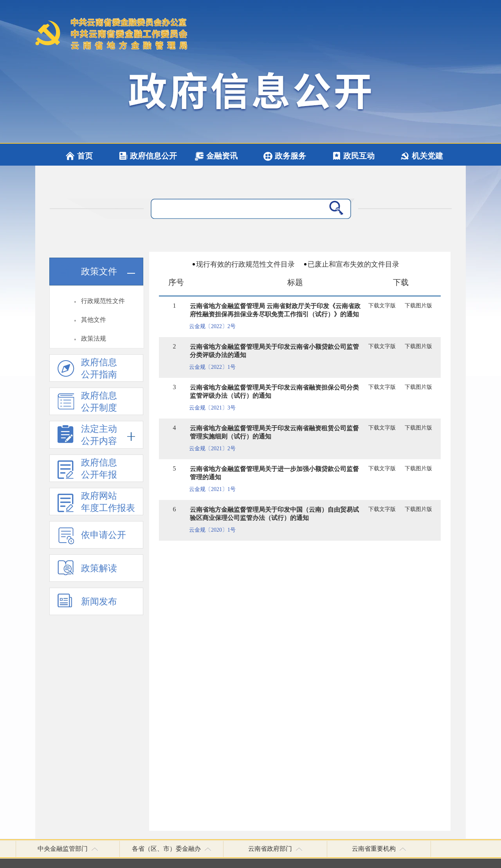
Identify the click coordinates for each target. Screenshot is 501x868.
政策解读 (87, 571)
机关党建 (427, 156)
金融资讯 (222, 156)
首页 (85, 156)
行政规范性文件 (103, 301)
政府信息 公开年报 (87, 470)
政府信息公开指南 (87, 369)
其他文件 (94, 320)
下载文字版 (382, 306)
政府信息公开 (153, 156)
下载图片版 (418, 306)
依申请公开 (92, 538)
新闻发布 (87, 604)
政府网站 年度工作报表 (96, 503)
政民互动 (359, 156)
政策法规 (94, 338)
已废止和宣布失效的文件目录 (353, 264)
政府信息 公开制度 (87, 403)
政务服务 (290, 156)
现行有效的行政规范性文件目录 (245, 264)
